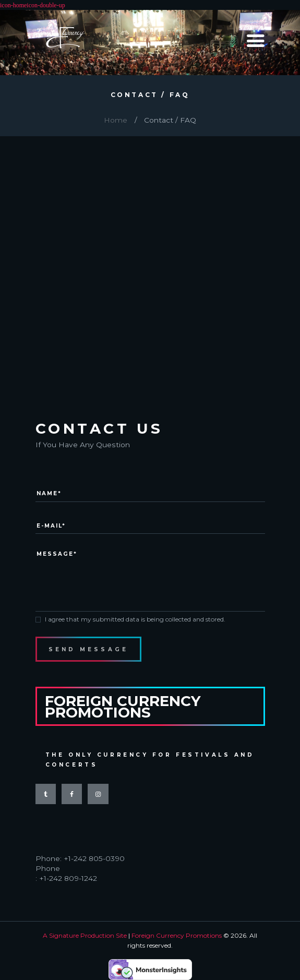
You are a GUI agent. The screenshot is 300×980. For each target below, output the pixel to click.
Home (116, 120)
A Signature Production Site (85, 935)
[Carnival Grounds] (150, 248)
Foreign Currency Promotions (177, 935)
